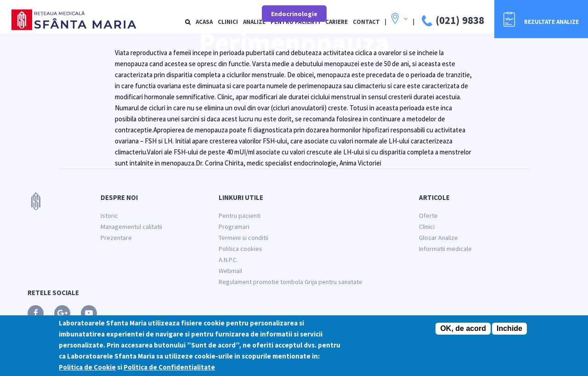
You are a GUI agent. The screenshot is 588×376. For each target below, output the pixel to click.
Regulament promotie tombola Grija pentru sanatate (291, 282)
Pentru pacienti (240, 216)
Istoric (109, 216)
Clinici (427, 227)
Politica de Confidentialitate (169, 367)
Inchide (509, 329)
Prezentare (116, 238)
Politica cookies (240, 249)
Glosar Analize (438, 238)
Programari (234, 227)
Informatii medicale (445, 249)
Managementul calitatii (131, 227)
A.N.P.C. (228, 260)
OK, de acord (463, 329)
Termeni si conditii (243, 238)
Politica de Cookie (87, 367)
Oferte (428, 216)
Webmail (230, 271)
